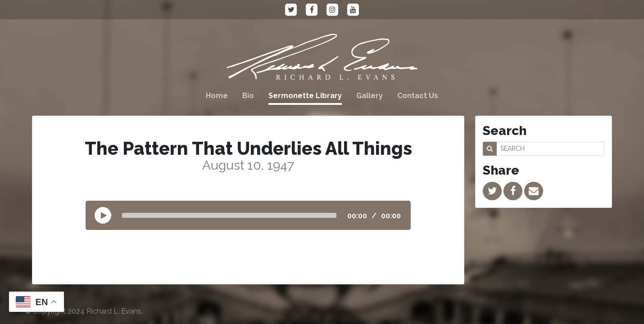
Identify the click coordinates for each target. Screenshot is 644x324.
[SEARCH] (550, 149)
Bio (248, 96)
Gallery (370, 96)
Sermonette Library (305, 96)
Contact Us (418, 96)
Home (217, 96)
